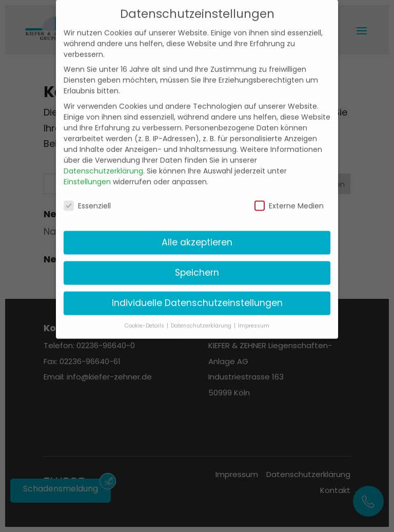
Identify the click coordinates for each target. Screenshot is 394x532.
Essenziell (87, 198)
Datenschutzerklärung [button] (202, 318)
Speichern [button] (197, 264)
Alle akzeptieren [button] (197, 234)
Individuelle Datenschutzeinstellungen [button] (197, 295)
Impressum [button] (254, 318)
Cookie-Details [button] (145, 318)
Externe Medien (289, 198)
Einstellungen (87, 173)
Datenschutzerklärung (103, 162)
